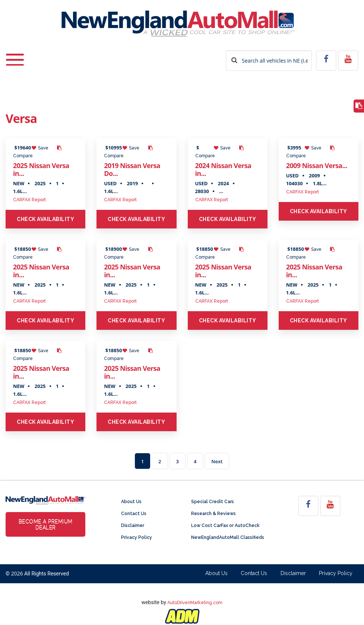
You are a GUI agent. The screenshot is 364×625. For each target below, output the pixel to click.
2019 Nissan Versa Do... (132, 169)
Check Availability (45, 219)
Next (217, 461)
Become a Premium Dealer (46, 524)
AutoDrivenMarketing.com (195, 603)
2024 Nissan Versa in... (223, 169)
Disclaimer (133, 525)
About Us (131, 502)
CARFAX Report (29, 200)
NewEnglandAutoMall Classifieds (228, 537)
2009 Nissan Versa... (317, 165)
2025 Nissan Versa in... (41, 169)
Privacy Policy (137, 537)
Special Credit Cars (213, 502)
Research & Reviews (213, 514)
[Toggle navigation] (15, 55)
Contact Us (134, 514)
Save (40, 148)
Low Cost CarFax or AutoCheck (225, 525)
